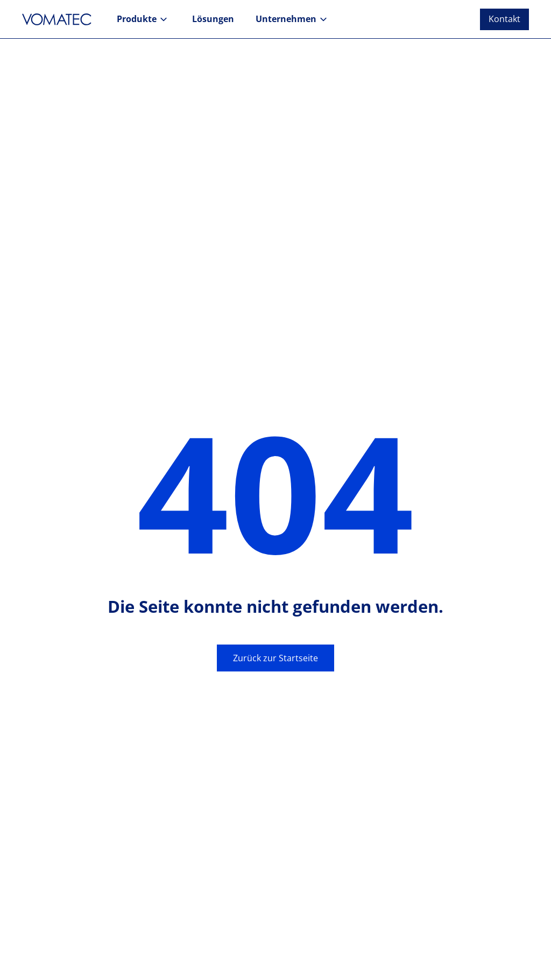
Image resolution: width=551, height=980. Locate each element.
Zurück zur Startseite (275, 658)
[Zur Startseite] (60, 19)
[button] (144, 19)
